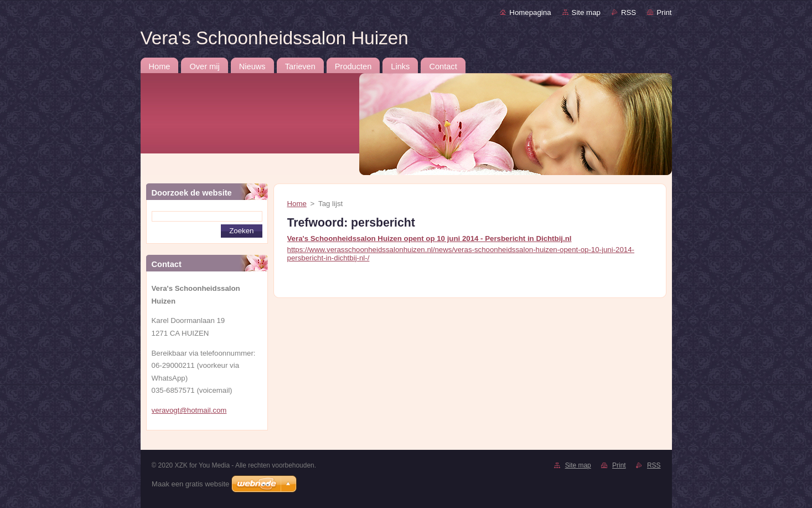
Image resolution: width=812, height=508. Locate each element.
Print (664, 12)
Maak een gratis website (190, 484)
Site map (586, 12)
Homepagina (530, 12)
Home (297, 204)
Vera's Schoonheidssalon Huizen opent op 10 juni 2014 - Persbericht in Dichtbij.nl (430, 238)
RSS (629, 12)
